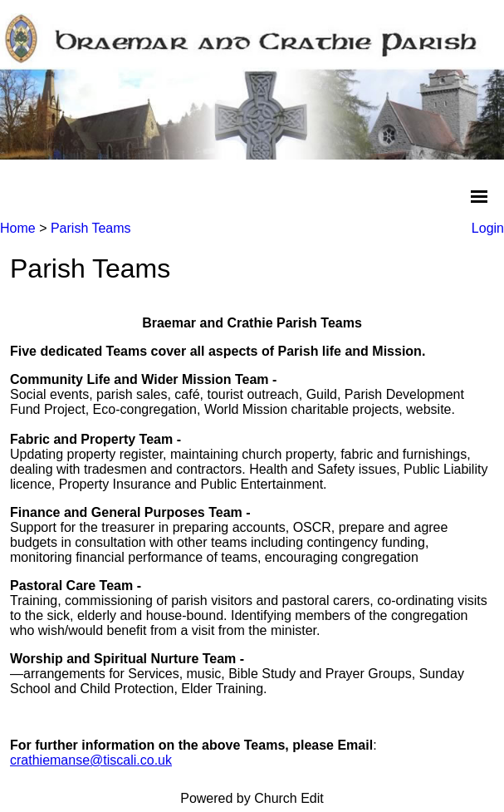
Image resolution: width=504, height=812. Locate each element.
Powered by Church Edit (252, 798)
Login (488, 228)
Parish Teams (91, 228)
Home (18, 228)
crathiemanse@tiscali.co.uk (91, 760)
